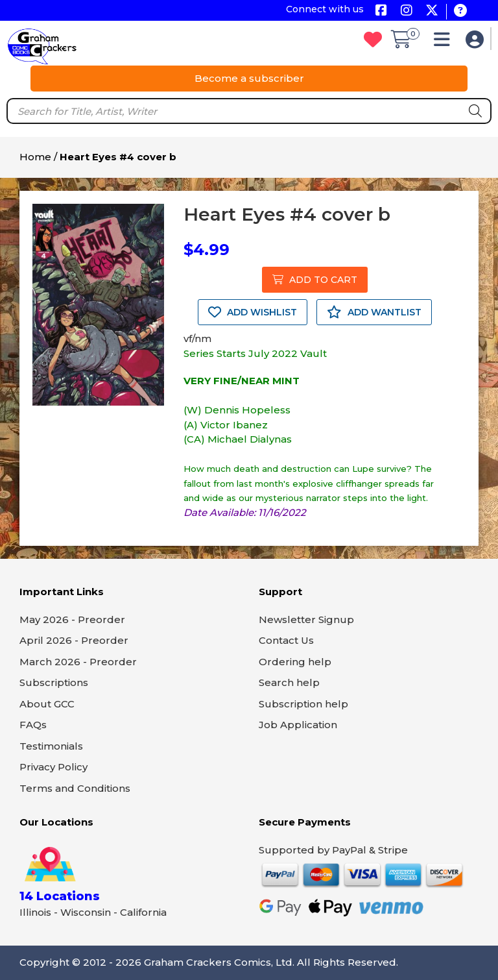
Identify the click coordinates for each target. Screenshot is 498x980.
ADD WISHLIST (253, 312)
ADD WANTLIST (374, 312)
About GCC (47, 704)
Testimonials (51, 746)
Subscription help (303, 704)
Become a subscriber (249, 78)
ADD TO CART (315, 280)
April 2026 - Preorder (74, 640)
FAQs (33, 725)
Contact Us (286, 640)
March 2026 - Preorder (78, 662)
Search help (289, 682)
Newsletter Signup (306, 619)
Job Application (298, 725)
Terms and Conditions (75, 788)
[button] (445, 43)
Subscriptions (54, 682)
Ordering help (295, 662)
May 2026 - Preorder (72, 619)
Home (35, 157)
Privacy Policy (53, 767)
